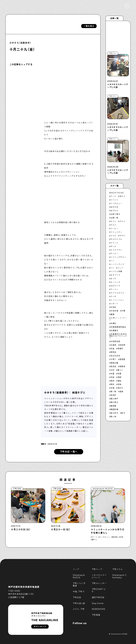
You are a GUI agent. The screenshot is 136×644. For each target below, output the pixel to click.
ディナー (114, 254)
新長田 (113, 366)
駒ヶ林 (113, 417)
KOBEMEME (99, 609)
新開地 (122, 366)
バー (112, 261)
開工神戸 (114, 399)
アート (113, 196)
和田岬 (122, 345)
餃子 (123, 413)
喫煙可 (120, 349)
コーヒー (114, 228)
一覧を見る (89, 26)
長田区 (113, 395)
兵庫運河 (114, 331)
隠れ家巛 (114, 402)
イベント (114, 200)
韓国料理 (114, 409)
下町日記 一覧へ (69, 452)
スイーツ (114, 243)
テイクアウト (116, 250)
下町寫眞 (96, 615)
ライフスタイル (117, 293)
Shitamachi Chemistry (119, 576)
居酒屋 (122, 359)
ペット (120, 268)
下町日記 (77, 597)
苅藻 (112, 388)
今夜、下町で (79, 592)
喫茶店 (113, 352)
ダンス (113, 246)
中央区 (113, 307)
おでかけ (114, 211)
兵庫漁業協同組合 (118, 327)
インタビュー (116, 203)
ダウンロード (40, 627)
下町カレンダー (99, 583)
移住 (112, 384)
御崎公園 (114, 363)
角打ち (120, 388)
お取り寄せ (115, 214)
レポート (114, 304)
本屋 (112, 374)
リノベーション (117, 300)
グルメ (122, 221)
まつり (113, 279)
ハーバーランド (117, 264)
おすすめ (114, 207)
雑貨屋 (113, 406)
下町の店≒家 (79, 603)
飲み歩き (114, 413)
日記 (112, 370)
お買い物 (114, 218)
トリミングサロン (118, 257)
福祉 (119, 381)
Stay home (98, 603)
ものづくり (115, 286)
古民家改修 (115, 341)
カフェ (113, 221)
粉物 (119, 384)
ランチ (113, 296)
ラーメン (114, 289)
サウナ (122, 236)
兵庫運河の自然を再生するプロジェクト (118, 336)
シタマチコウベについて (99, 576)
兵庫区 (113, 323)
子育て (113, 359)
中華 (123, 311)
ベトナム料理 (116, 271)
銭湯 (121, 391)
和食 (112, 349)
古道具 (113, 345)
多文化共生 (115, 356)
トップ (76, 569)
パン (112, 268)
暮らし (120, 370)
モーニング (115, 282)
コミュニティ (116, 232)
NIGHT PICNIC (117, 193)
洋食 (112, 377)
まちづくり (115, 275)
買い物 (113, 391)
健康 (112, 314)
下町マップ (97, 569)
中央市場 (114, 311)
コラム (113, 236)
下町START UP (99, 590)
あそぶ (122, 196)
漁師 (119, 377)
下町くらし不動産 (79, 585)
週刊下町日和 (98, 597)
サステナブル (116, 239)
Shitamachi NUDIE (79, 576)
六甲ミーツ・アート (118, 319)
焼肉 (112, 381)
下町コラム (118, 569)
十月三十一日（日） (61, 530)
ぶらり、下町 (79, 609)
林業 (119, 374)
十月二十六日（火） (21, 530)
